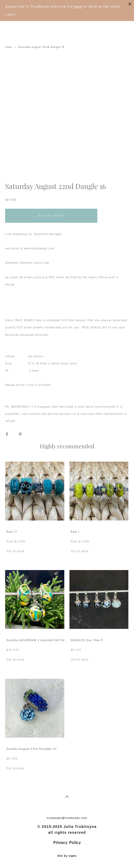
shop (9, 47)
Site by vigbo (67, 856)
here (78, 6)
